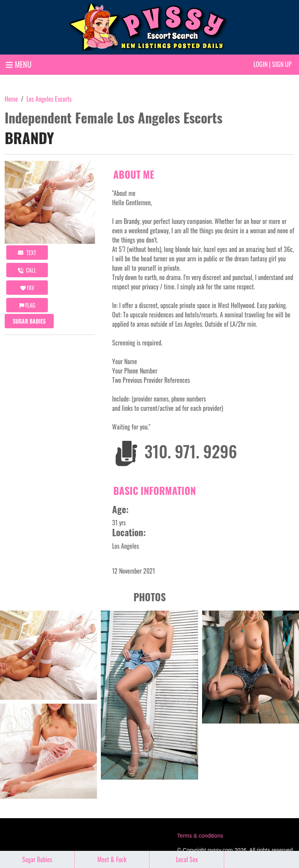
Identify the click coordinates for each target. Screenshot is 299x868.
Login (260, 64)
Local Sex (187, 859)
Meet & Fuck (112, 859)
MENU (19, 64)
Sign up (282, 64)
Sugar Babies (29, 321)
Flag (27, 305)
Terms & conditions (200, 836)
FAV (27, 288)
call (27, 270)
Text (27, 253)
